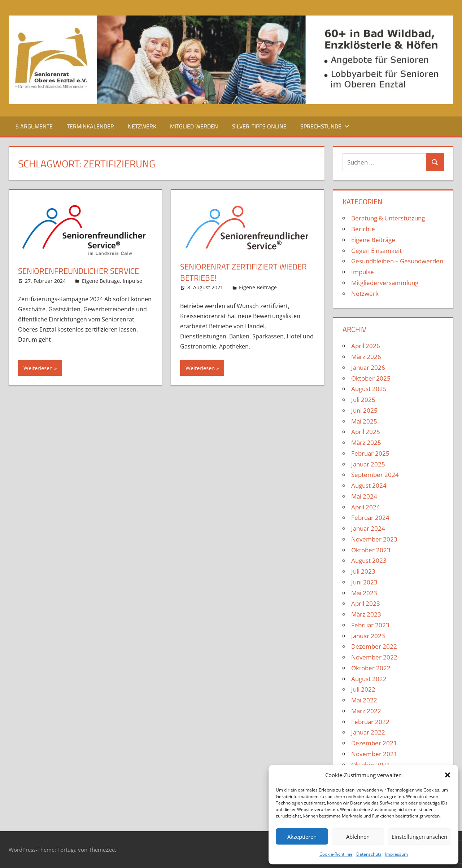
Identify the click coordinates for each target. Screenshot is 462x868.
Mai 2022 (364, 700)
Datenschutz (369, 854)
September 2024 (375, 475)
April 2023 (366, 603)
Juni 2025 (364, 410)
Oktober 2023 (371, 550)
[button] (448, 775)
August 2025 (369, 389)
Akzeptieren (302, 837)
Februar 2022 (370, 722)
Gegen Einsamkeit (376, 251)
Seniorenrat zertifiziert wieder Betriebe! (243, 272)
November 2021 (374, 754)
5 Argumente (34, 126)
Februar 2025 (370, 453)
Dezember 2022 (374, 646)
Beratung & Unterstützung (388, 218)
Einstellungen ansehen (419, 837)
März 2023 (366, 614)
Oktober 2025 (371, 378)
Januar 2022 (368, 732)
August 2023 (369, 560)
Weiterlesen (38, 368)
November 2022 (374, 657)
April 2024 (366, 507)
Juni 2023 (364, 582)
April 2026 (366, 346)
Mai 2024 (364, 496)
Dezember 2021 (374, 743)
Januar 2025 (368, 464)
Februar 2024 (370, 518)
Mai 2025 (364, 421)
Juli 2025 (363, 400)
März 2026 (366, 357)
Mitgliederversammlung (385, 283)
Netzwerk (142, 126)
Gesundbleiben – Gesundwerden (397, 261)
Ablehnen (358, 837)
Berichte (363, 229)
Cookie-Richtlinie (336, 854)
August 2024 (369, 485)
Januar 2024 (368, 528)
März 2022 (366, 711)
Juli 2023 (363, 571)
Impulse (132, 281)
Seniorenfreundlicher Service (79, 271)
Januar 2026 (368, 367)
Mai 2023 (364, 593)
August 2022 (369, 679)
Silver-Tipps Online (259, 126)
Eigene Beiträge (101, 281)
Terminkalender (90, 126)
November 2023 (374, 539)
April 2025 (366, 432)
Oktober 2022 (371, 668)
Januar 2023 (368, 636)
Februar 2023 (370, 625)
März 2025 (366, 442)
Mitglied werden (194, 126)
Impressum (396, 854)
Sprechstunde (325, 126)
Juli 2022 (363, 689)
